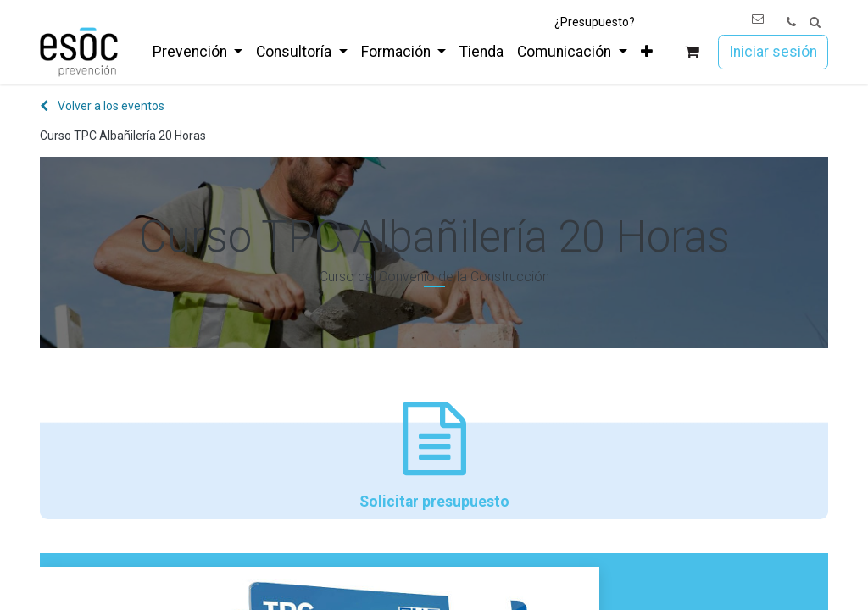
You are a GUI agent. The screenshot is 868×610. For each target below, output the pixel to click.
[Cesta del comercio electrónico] (692, 52)
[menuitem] (198, 52)
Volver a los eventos (102, 106)
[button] (815, 22)
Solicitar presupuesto (434, 456)
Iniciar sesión (773, 52)
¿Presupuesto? (595, 22)
